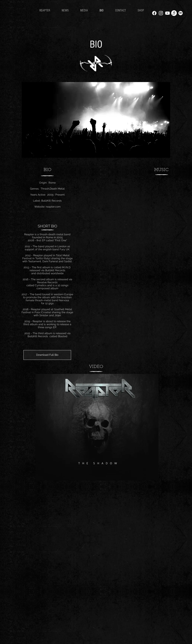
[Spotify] (181, 13)
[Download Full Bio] (47, 355)
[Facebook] (154, 13)
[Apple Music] (174, 13)
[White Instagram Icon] (161, 13)
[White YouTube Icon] (167, 13)
